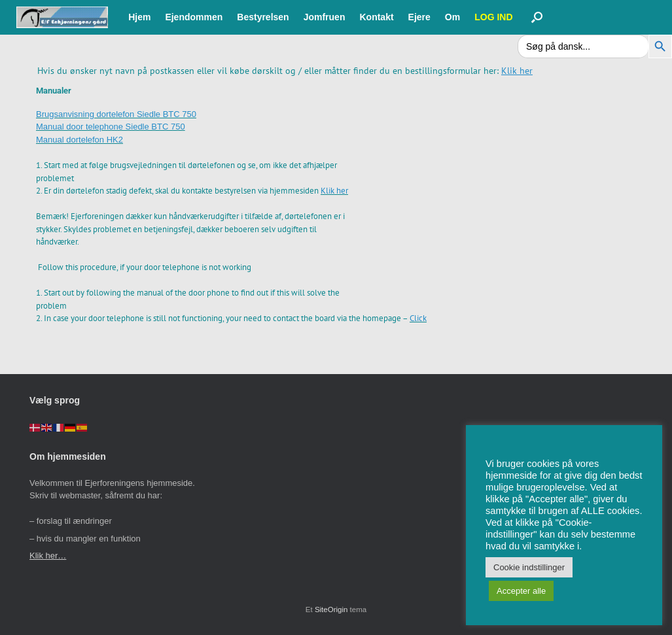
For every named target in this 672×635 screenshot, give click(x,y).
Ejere (419, 17)
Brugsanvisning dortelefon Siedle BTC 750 (116, 114)
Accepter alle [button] (521, 591)
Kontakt (376, 17)
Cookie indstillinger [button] (529, 567)
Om (452, 17)
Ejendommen (194, 17)
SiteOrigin (331, 609)
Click (418, 318)
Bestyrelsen (263, 17)
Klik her (334, 191)
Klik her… (48, 556)
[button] (537, 17)
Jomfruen (325, 17)
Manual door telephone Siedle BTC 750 (111, 127)
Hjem (139, 17)
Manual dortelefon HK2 (80, 140)
